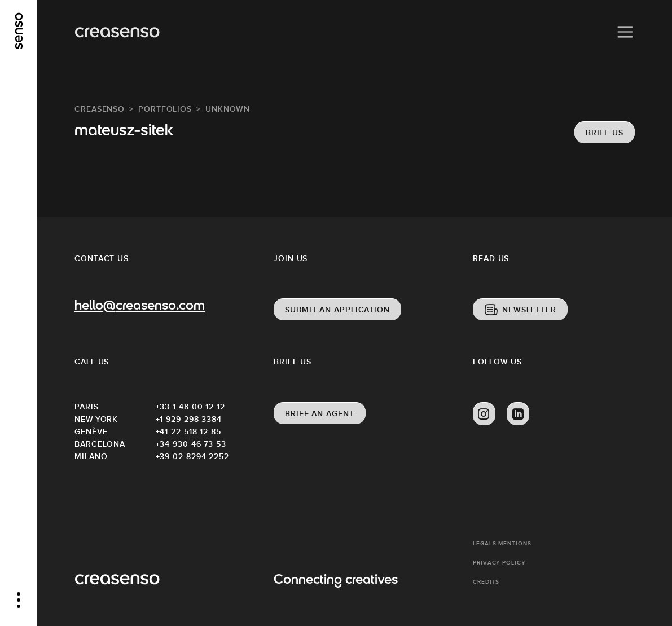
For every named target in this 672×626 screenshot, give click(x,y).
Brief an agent (320, 413)
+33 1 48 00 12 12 (190, 407)
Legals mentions (502, 543)
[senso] (19, 31)
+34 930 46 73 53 (191, 444)
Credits (486, 582)
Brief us (605, 133)
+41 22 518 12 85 (188, 431)
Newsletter (529, 310)
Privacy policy (499, 563)
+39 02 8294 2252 (192, 456)
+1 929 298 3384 (189, 419)
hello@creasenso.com (140, 307)
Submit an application (337, 310)
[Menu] (625, 32)
